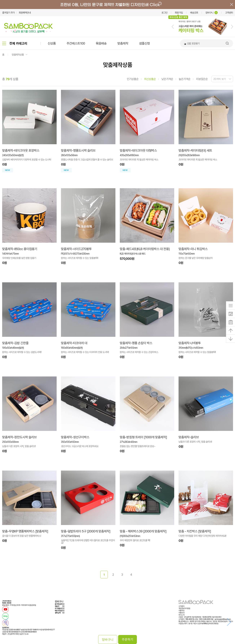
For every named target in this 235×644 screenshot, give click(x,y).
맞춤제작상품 (18, 55)
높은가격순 (185, 79)
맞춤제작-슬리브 (189, 437)
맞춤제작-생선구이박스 (75, 437)
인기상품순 (133, 79)
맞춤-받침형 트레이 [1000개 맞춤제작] (143, 437)
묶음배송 (101, 43)
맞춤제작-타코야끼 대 (74, 343)
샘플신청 (144, 43)
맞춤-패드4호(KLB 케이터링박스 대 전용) (145, 249)
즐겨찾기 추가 (8, 13)
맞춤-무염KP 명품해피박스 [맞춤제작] (25, 531)
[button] (173, 27)
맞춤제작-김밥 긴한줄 (15, 343)
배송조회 (194, 13)
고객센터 (229, 13)
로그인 (164, 13)
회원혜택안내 (25, 13)
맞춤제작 (123, 43)
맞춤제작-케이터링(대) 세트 (195, 150)
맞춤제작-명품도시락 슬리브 (78, 150)
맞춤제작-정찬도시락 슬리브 (19, 437)
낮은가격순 (167, 79)
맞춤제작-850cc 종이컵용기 (20, 249)
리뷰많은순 (202, 79)
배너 (117, 5)
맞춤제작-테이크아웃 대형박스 (138, 150)
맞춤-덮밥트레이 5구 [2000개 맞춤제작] (86, 531)
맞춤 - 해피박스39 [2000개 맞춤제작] (143, 531)
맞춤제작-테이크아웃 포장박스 (21, 150)
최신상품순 (150, 79)
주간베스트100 (76, 43)
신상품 (52, 43)
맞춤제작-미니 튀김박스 (193, 249)
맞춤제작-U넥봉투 (190, 343)
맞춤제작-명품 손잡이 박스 (136, 343)
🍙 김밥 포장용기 (192, 43)
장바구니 (212, 13)
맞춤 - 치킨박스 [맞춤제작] (195, 531)
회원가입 (179, 13)
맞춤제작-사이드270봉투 (76, 249)
